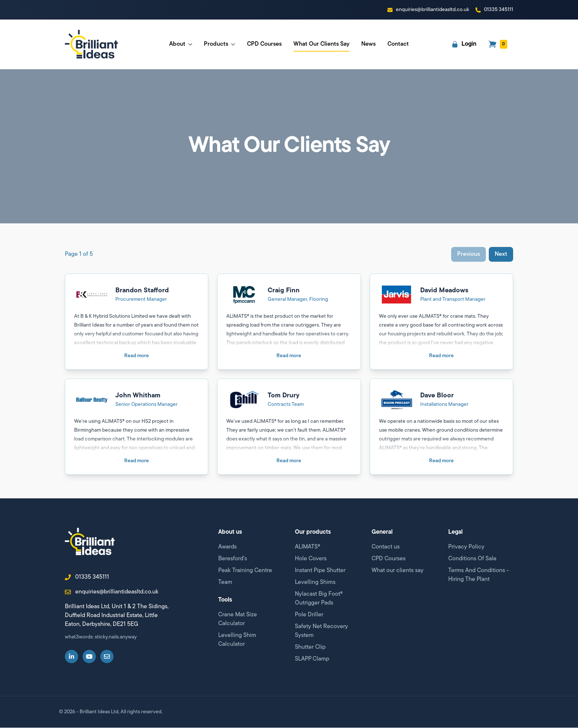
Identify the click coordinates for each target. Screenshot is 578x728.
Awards (227, 547)
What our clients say (398, 571)
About (181, 44)
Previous (469, 255)
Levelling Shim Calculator (237, 640)
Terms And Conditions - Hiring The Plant (478, 575)
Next (501, 255)
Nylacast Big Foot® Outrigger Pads (319, 599)
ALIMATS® (308, 547)
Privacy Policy (466, 547)
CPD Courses (264, 44)
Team (225, 583)
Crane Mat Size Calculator (238, 620)
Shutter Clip (310, 648)
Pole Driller (309, 615)
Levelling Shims (315, 583)
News (368, 44)
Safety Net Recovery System (321, 631)
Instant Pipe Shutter (320, 571)
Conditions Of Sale (472, 559)
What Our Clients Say (321, 46)
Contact (398, 44)
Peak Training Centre (245, 571)
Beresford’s (233, 559)
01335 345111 (87, 579)
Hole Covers (311, 559)
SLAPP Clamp (312, 659)
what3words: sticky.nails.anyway (101, 639)
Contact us (386, 547)
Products (220, 44)
